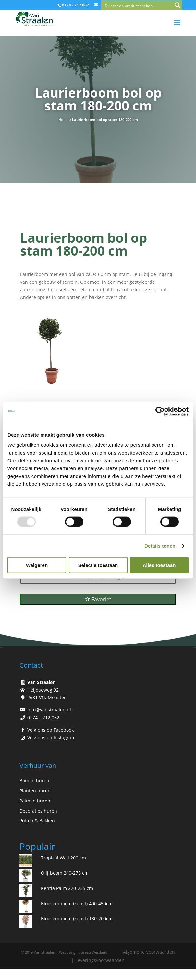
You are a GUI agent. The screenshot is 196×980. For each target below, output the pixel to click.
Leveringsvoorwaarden (100, 960)
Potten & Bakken (37, 820)
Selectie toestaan (98, 565)
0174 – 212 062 (43, 717)
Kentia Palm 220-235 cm (67, 888)
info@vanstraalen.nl (49, 710)
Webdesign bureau (75, 952)
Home (63, 119)
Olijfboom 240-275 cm (65, 873)
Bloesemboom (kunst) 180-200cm (77, 919)
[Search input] (137, 5)
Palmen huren (35, 801)
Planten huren (35, 791)
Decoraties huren (38, 811)
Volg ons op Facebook (50, 730)
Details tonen (160, 545)
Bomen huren (34, 781)
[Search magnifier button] (178, 5)
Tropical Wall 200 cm (63, 858)
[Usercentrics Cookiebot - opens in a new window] (160, 411)
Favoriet (98, 599)
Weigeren (37, 565)
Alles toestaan (159, 565)
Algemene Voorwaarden (149, 952)
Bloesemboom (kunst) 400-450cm (77, 903)
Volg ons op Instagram (51, 738)
